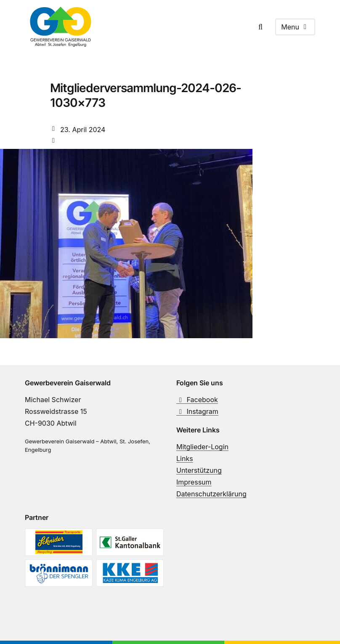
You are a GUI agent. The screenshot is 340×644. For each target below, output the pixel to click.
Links (185, 458)
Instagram (197, 411)
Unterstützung (199, 470)
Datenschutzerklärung (211, 494)
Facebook (197, 400)
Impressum (194, 482)
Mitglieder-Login (202, 447)
